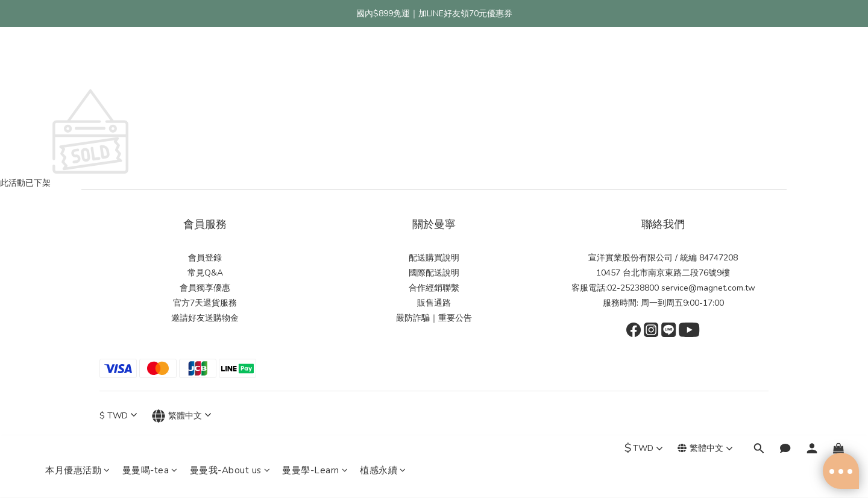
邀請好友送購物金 (205, 318)
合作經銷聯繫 (434, 288)
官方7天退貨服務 (205, 303)
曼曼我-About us (230, 61)
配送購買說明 (434, 258)
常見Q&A (205, 273)
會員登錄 (205, 258)
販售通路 (434, 303)
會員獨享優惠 (205, 288)
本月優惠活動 (78, 61)
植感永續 (383, 61)
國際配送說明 (434, 273)
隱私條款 (384, 478)
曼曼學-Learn (315, 61)
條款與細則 (418, 478)
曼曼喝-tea (150, 61)
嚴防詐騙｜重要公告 (434, 318)
